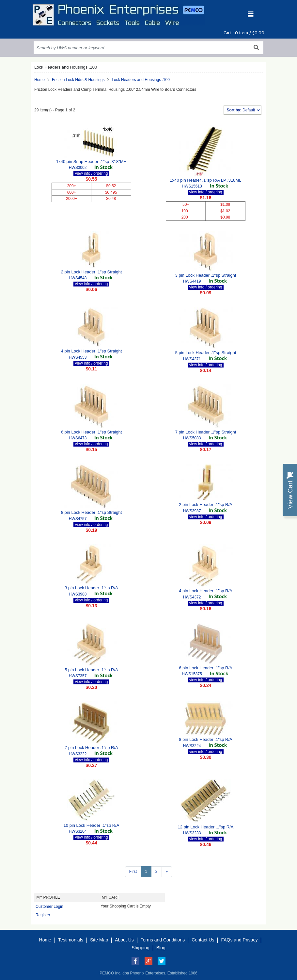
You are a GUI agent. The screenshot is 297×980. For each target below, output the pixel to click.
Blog (161, 948)
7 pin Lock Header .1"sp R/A (91, 748)
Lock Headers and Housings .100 (141, 80)
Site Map (99, 940)
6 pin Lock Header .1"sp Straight (92, 432)
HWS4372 (192, 597)
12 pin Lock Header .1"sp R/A (206, 827)
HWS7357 (78, 676)
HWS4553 (78, 357)
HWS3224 (192, 746)
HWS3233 (192, 833)
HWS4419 (192, 281)
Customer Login (49, 906)
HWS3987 (192, 511)
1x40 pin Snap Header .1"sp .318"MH (91, 162)
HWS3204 (78, 831)
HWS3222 (78, 754)
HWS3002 (78, 168)
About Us (124, 940)
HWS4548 (78, 278)
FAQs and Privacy (239, 940)
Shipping (141, 948)
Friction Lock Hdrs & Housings (78, 80)
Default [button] (241, 110)
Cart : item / (244, 33)
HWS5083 (192, 438)
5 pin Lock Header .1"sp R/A (91, 670)
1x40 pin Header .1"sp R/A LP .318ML (205, 180)
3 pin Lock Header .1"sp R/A (91, 588)
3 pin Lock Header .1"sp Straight (206, 275)
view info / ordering (92, 173)
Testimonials (71, 940)
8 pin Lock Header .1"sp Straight (92, 512)
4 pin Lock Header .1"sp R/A (206, 591)
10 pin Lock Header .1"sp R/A (92, 825)
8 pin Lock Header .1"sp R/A (206, 739)
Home (39, 80)
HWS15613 (192, 186)
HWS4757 (78, 519)
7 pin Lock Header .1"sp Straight (206, 432)
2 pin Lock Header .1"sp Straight (92, 272)
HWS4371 (192, 359)
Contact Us (203, 940)
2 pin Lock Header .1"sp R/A (206, 505)
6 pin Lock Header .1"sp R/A (206, 668)
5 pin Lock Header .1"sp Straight (206, 353)
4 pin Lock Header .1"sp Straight (92, 351)
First (133, 872)
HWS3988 (78, 594)
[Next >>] (167, 872)
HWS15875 (192, 674)
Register (43, 915)
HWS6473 (78, 438)
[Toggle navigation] (251, 15)
